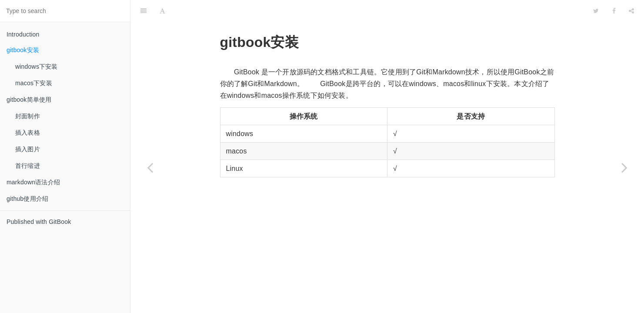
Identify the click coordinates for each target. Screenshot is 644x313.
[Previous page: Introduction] (150, 167)
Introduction (23, 34)
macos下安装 (34, 83)
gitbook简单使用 (29, 100)
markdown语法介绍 (33, 182)
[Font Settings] (162, 11)
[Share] (631, 11)
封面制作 (28, 116)
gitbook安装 (23, 50)
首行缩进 (28, 166)
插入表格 (28, 133)
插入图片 (28, 149)
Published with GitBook (39, 222)
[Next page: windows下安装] (624, 167)
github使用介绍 (27, 199)
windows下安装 (37, 67)
